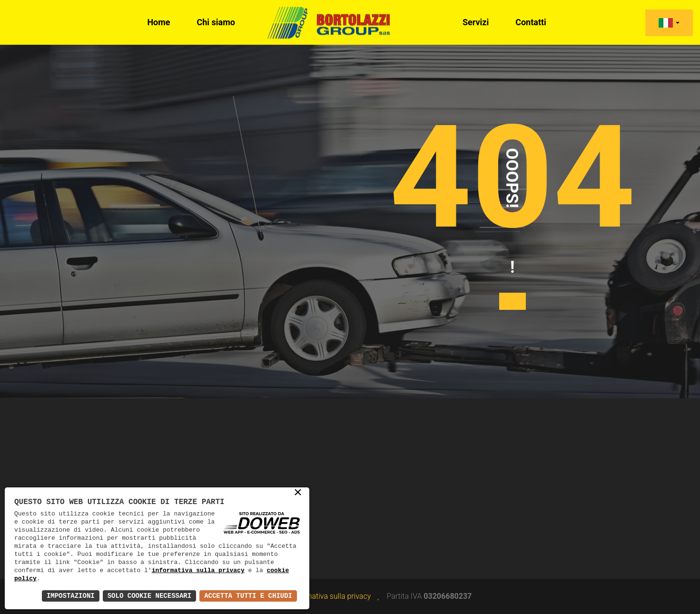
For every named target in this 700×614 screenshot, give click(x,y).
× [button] (298, 493)
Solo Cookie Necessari (149, 596)
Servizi (476, 22)
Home (158, 22)
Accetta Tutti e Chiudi (248, 596)
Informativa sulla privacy (330, 596)
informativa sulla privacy (198, 570)
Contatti (531, 22)
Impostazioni (71, 596)
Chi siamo (216, 22)
